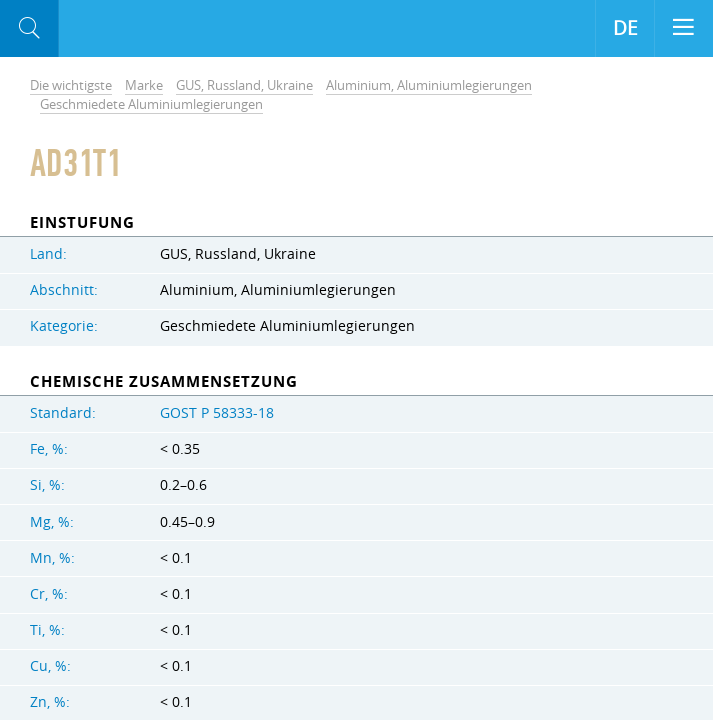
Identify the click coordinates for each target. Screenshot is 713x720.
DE (625, 28)
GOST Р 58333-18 (217, 413)
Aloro (141, 29)
